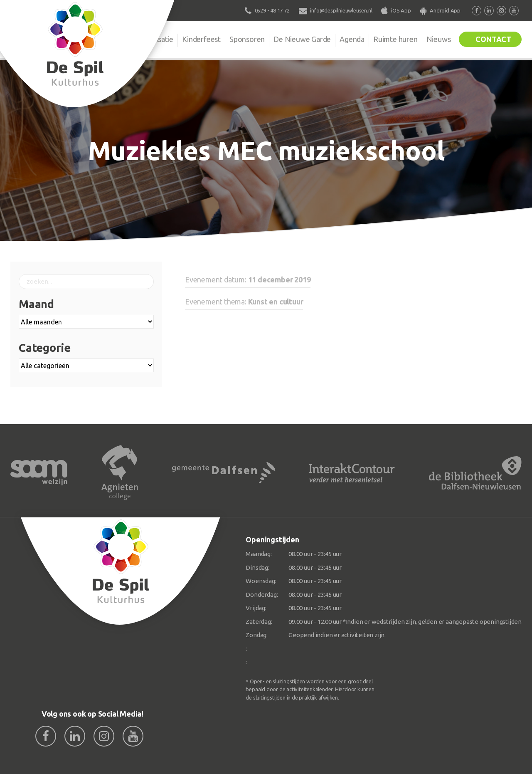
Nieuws (439, 39)
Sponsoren (247, 39)
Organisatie (155, 39)
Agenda (352, 39)
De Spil (111, 39)
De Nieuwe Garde (302, 39)
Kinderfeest (201, 39)
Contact (493, 39)
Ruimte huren (395, 39)
